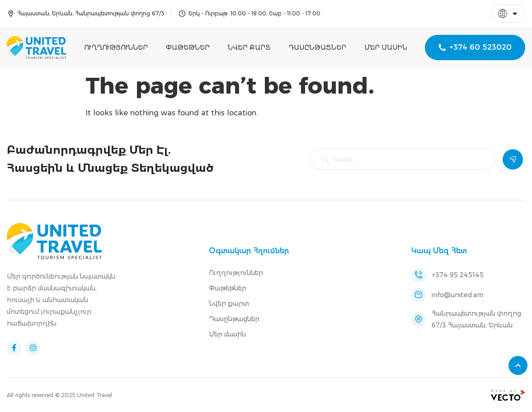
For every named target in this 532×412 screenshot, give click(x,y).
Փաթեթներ (188, 47)
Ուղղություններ (116, 47)
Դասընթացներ (317, 47)
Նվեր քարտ (249, 47)
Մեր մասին (386, 47)
